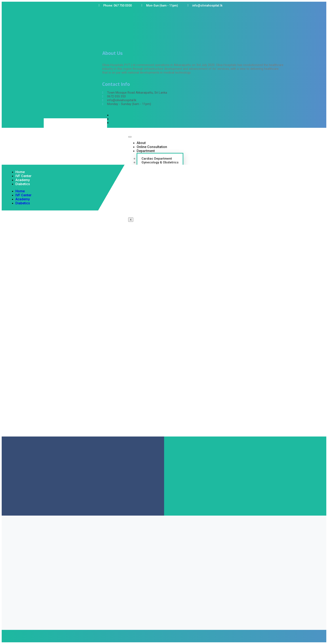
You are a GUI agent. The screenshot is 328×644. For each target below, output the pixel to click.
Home (20, 172)
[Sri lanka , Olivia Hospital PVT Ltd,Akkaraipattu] (164, 401)
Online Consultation (152, 147)
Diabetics (23, 184)
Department (146, 151)
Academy (23, 180)
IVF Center (23, 176)
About (141, 143)
